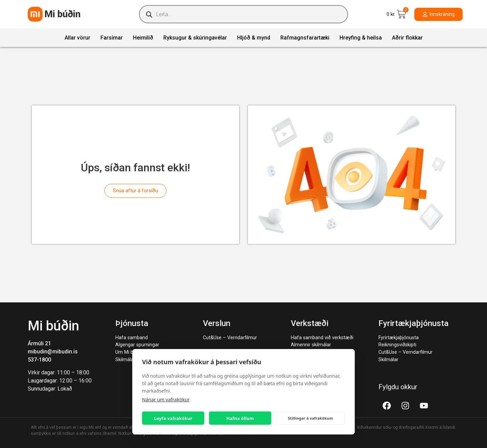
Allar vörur (77, 38)
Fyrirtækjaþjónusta (399, 338)
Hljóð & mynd (254, 38)
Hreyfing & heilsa (361, 38)
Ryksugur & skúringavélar (195, 38)
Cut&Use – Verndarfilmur (230, 338)
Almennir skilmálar (311, 345)
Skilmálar (125, 360)
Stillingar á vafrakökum (310, 418)
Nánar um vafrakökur (166, 400)
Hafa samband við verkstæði (322, 338)
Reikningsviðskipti (397, 345)
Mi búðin (62, 14)
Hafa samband (132, 338)
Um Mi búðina (130, 352)
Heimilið (143, 38)
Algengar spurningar (137, 345)
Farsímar (112, 38)
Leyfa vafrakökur (173, 418)
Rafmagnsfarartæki (305, 38)
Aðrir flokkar (407, 38)
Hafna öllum (240, 418)
